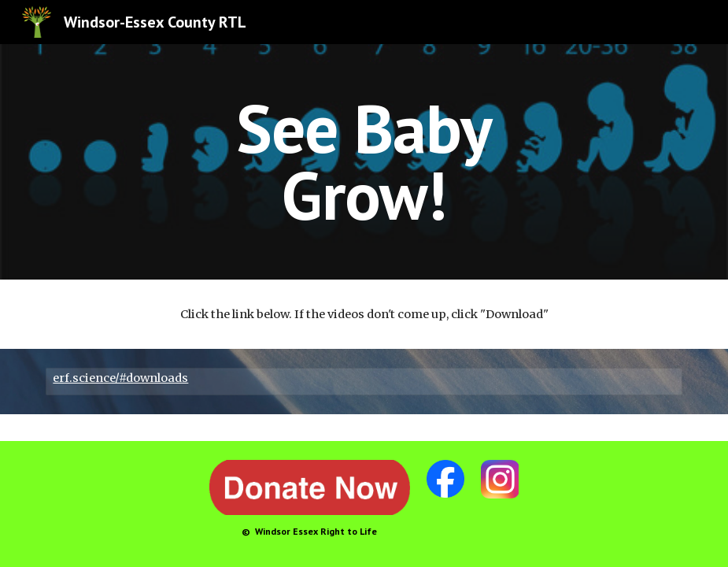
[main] (364, 162)
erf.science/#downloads (120, 378)
